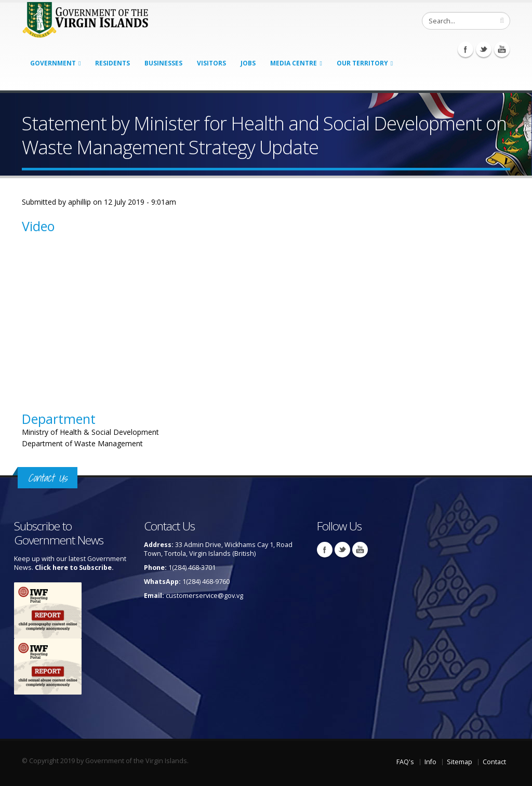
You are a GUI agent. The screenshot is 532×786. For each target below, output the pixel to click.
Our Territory (362, 63)
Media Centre (294, 63)
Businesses (163, 63)
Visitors (211, 63)
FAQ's (405, 762)
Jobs (248, 63)
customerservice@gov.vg (204, 596)
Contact (494, 762)
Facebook (465, 49)
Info (430, 762)
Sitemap (460, 762)
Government (53, 63)
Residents (112, 63)
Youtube (502, 49)
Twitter (484, 49)
